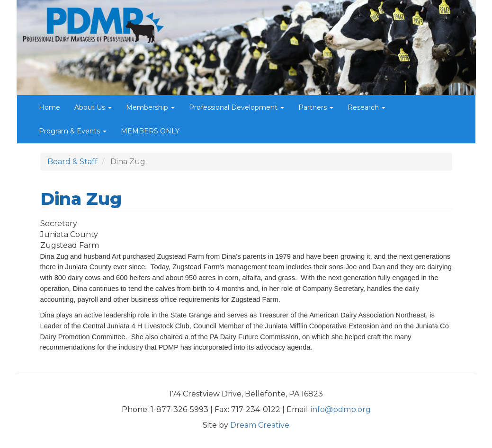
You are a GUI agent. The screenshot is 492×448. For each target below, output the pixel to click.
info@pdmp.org (341, 409)
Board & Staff (72, 162)
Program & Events (73, 131)
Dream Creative (260, 425)
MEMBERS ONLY (150, 131)
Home (49, 107)
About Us (93, 107)
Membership (150, 107)
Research (367, 107)
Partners (316, 107)
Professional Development (237, 107)
